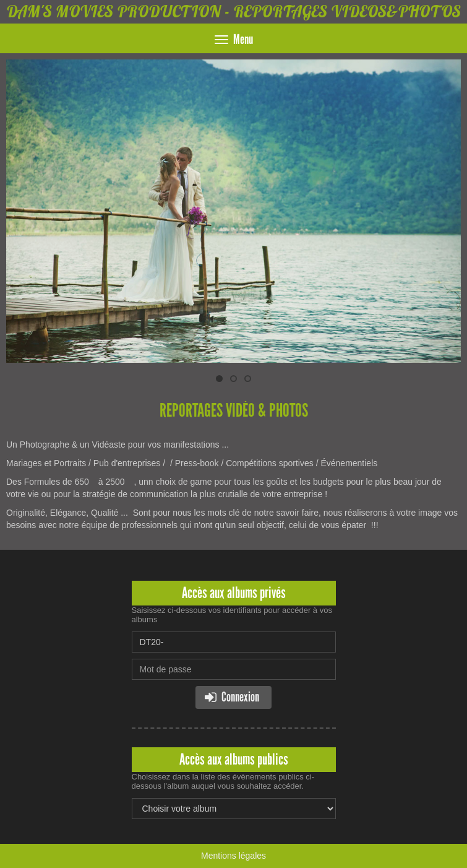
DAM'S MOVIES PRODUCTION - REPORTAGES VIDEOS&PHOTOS (233, 11)
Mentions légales (233, 856)
